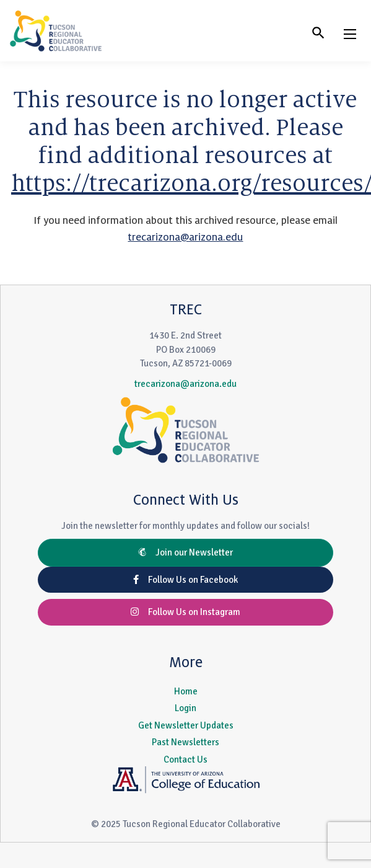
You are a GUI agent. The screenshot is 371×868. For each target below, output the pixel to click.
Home (186, 691)
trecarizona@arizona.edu (185, 237)
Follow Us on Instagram (185, 612)
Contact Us (185, 759)
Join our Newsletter (185, 552)
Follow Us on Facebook (185, 580)
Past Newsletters (185, 742)
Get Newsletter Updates (186, 725)
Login (185, 708)
